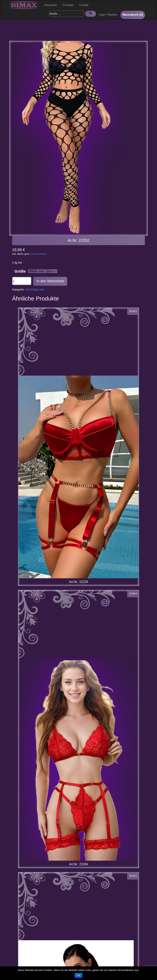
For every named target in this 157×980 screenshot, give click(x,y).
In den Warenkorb (50, 281)
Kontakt (84, 5)
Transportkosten (38, 254)
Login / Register (108, 15)
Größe (20, 271)
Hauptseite (51, 5)
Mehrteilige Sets (35, 290)
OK (78, 976)
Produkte (68, 5)
